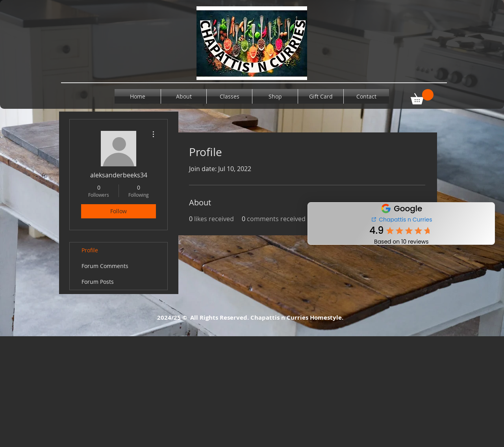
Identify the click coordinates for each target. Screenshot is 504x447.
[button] (422, 97)
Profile (90, 250)
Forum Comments (105, 266)
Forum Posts (98, 282)
